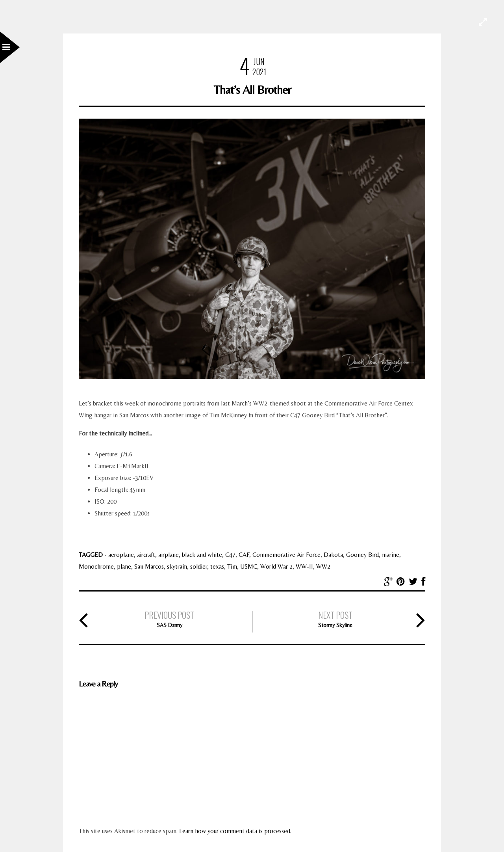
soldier (199, 566)
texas (217, 566)
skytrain (177, 566)
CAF (244, 555)
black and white (202, 555)
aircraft (146, 555)
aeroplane (121, 555)
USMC (249, 566)
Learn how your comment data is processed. (235, 831)
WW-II (304, 566)
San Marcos (149, 566)
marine (391, 555)
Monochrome (96, 566)
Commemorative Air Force (286, 555)
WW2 (323, 566)
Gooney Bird (362, 555)
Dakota (333, 555)
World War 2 (276, 566)
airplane (169, 555)
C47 (230, 555)
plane (124, 566)
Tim (232, 566)
